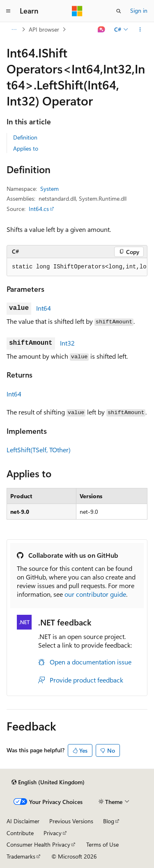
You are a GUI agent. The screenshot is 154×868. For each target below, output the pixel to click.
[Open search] (119, 11)
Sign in (139, 10)
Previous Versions (71, 821)
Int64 (44, 308)
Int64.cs (39, 209)
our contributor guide (95, 594)
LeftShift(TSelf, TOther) (39, 450)
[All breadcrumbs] (14, 30)
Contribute (20, 833)
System (49, 189)
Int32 (67, 343)
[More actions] (140, 30)
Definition (25, 137)
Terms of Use (102, 844)
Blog (109, 821)
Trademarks (21, 856)
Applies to (26, 148)
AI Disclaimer (23, 821)
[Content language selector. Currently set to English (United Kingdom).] (48, 782)
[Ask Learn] (102, 30)
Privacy (53, 833)
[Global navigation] (8, 11)
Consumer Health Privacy (38, 844)
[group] (77, 267)
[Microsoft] (77, 11)
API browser (44, 29)
